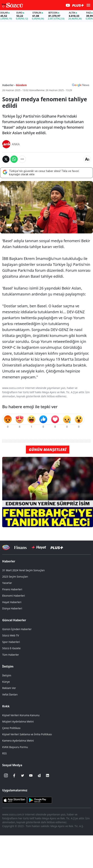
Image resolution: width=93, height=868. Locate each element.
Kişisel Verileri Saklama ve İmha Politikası (27, 734)
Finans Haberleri (12, 589)
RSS (4, 753)
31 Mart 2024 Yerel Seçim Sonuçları (23, 570)
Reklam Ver (9, 688)
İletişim (8, 666)
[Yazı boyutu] (87, 159)
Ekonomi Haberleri (14, 596)
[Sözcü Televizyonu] (6, 547)
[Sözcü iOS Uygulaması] (14, 800)
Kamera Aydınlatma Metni (18, 741)
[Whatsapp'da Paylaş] (14, 159)
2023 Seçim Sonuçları (15, 577)
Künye (6, 682)
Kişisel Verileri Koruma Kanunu (21, 715)
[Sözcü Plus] (57, 547)
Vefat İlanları (10, 694)
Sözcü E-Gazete (11, 648)
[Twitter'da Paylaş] (6, 159)
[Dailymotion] (39, 775)
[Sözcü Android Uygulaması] (40, 800)
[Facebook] (14, 775)
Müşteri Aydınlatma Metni (18, 721)
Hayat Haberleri (12, 602)
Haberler (9, 561)
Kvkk (6, 706)
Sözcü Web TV (11, 635)
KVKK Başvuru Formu (15, 747)
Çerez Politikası (11, 728)
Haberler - (9, 85)
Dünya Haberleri (12, 608)
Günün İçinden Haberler (17, 629)
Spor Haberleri (11, 642)
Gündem (21, 85)
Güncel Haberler (14, 620)
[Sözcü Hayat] (39, 547)
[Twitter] (23, 775)
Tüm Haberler (11, 655)
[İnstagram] (6, 775)
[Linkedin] (48, 775)
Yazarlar (7, 583)
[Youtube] (31, 775)
